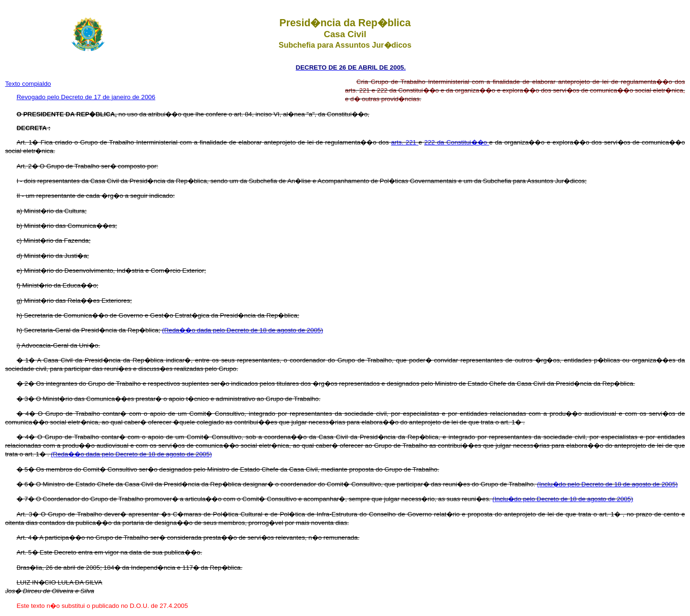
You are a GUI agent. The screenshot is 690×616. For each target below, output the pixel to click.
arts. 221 (405, 142)
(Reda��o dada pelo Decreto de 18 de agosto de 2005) (243, 330)
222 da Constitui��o (457, 142)
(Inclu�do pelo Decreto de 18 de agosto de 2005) (607, 484)
